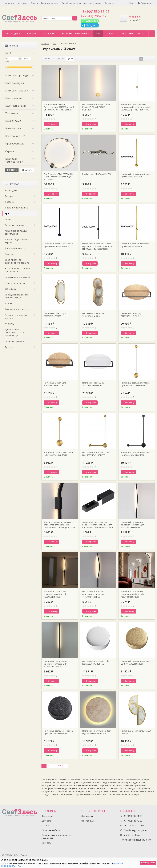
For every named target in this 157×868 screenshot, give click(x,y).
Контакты (109, 3)
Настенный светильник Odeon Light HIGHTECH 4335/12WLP (58, 245)
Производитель (20, 144)
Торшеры (10, 254)
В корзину (51, 124)
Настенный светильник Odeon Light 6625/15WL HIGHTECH (97, 732)
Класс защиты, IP (20, 136)
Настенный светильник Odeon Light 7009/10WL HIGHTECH (97, 454)
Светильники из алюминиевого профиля (17, 261)
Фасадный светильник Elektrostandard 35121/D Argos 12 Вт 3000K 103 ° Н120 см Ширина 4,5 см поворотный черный (59, 107)
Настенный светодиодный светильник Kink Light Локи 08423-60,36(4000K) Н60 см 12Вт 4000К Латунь (136, 107)
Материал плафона (20, 91)
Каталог (12, 184)
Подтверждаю (148, 863)
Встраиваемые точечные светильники (18, 270)
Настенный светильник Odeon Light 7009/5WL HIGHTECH (58, 454)
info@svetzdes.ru (132, 835)
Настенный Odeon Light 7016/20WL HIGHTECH (132, 315)
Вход (130, 3)
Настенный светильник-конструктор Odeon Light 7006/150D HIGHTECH (132, 525)
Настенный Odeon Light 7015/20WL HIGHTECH (93, 384)
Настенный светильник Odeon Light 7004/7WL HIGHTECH (135, 663)
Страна (20, 151)
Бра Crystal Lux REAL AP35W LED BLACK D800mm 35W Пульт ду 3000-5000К (58, 177)
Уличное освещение (15, 283)
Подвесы (49, 33)
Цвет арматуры (20, 83)
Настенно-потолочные (75, 33)
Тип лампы (20, 113)
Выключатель (20, 128)
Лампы (8, 303)
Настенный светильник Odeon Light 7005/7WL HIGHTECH (97, 663)
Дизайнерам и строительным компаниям (81, 3)
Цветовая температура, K (20, 160)
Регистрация (145, 3)
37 (59, 766)
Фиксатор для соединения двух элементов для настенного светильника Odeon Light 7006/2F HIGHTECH (59, 525)
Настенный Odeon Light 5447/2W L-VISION (136, 732)
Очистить (27, 170)
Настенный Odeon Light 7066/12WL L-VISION (55, 315)
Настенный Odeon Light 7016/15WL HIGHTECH (55, 384)
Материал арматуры (20, 75)
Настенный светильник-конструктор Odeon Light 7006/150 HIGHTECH (55, 594)
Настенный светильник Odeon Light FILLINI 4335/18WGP (135, 245)
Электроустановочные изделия (17, 316)
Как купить (9, 3)
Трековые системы (133, 33)
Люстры (32, 33)
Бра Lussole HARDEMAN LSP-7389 (97, 174)
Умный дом (11, 289)
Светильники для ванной (18, 277)
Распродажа (13, 33)
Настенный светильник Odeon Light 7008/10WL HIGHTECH (135, 454)
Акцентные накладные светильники (16, 232)
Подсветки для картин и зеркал (17, 241)
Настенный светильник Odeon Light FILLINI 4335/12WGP (135, 175)
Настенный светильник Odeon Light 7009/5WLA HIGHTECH (135, 384)
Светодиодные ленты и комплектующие (17, 296)
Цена (20, 53)
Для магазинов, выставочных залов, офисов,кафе (15, 333)
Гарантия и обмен (50, 3)
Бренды (9, 347)
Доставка (23, 3)
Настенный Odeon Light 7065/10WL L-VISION (93, 315)
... (152, 33)
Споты (110, 33)
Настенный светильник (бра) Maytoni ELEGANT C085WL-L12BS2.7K (96, 107)
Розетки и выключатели (17, 309)
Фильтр (12, 46)
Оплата (34, 3)
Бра (98, 33)
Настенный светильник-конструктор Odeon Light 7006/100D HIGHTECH (94, 594)
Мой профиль (88, 821)
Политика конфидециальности (135, 840)
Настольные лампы (15, 248)
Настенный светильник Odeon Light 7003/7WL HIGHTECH (58, 732)
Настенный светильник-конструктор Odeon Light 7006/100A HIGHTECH (132, 594)
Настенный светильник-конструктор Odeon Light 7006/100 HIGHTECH (55, 664)
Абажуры (10, 324)
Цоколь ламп (20, 121)
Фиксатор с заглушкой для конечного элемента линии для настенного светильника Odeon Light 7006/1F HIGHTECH (98, 525)
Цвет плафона (20, 98)
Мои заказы (87, 816)
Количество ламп (20, 106)
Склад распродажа (14, 341)
